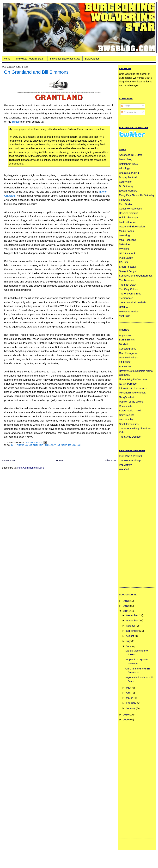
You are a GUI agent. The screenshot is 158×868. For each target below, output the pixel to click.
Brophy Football (128, 177)
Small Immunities (129, 424)
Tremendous (126, 298)
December (132, 615)
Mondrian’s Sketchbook (132, 393)
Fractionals (125, 366)
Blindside (124, 344)
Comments (129, 112)
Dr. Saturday (126, 186)
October (131, 626)
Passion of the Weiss (131, 402)
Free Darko (125, 204)
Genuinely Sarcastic (130, 209)
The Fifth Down (128, 285)
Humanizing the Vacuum (133, 379)
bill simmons (20, 445)
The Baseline (126, 280)
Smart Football (127, 267)
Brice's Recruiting (129, 173)
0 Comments (34, 442)
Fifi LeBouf (125, 362)
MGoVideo (125, 244)
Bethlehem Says (128, 164)
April (129, 693)
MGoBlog (124, 235)
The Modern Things (130, 460)
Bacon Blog (125, 159)
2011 (126, 611)
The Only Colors (128, 289)
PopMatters (125, 465)
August (130, 636)
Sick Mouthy (126, 419)
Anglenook (125, 335)
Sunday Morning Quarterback (136, 276)
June (129, 646)
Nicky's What (126, 397)
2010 (126, 715)
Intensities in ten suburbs (133, 388)
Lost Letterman (127, 222)
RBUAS (123, 262)
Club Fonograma (128, 353)
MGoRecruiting (127, 240)
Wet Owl (124, 469)
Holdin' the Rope (128, 217)
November (132, 620)
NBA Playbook (127, 253)
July (128, 641)
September (132, 631)
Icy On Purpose (128, 384)
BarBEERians (127, 340)
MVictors (124, 249)
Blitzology (124, 168)
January (131, 708)
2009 (126, 719)
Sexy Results (126, 415)
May (129, 688)
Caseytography (127, 349)
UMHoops (125, 307)
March (130, 698)
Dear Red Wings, (129, 357)
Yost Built (124, 316)
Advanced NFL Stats (131, 155)
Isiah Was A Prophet (130, 456)
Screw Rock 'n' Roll (130, 410)
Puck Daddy (126, 258)
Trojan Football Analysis (132, 302)
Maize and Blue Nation (132, 226)
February (131, 703)
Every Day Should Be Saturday (137, 195)
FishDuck (124, 200)
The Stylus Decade (130, 437)
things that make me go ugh (63, 445)
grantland (36, 445)
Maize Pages (126, 231)
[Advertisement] (133, 531)
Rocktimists (125, 406)
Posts (126, 106)
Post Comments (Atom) (31, 468)
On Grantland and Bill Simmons (36, 72)
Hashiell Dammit (128, 213)
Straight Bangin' (128, 271)
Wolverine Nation (129, 311)
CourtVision (126, 182)
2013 (126, 601)
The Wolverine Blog (130, 294)
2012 (126, 606)
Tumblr (16, 122)
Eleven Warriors (128, 191)
